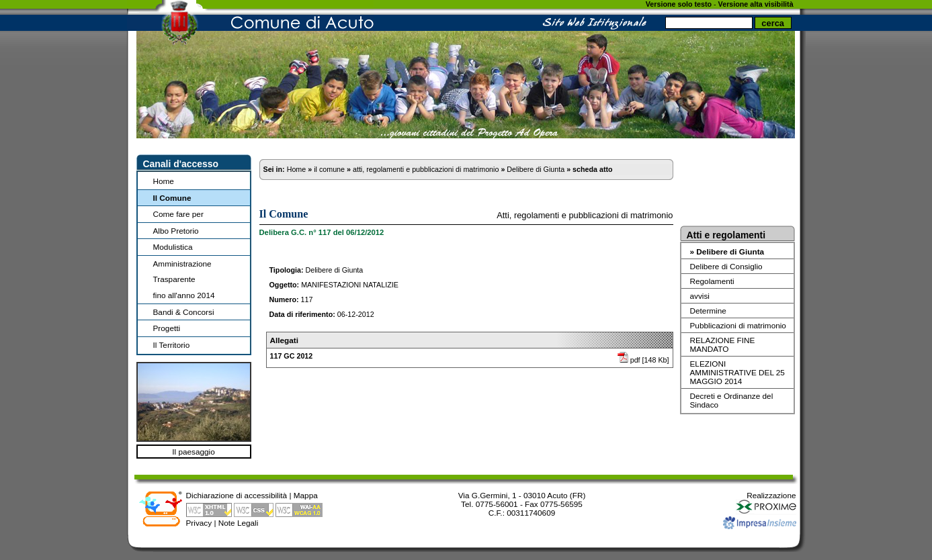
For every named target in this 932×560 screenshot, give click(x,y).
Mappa (306, 495)
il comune (329, 169)
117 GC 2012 (292, 356)
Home (164, 181)
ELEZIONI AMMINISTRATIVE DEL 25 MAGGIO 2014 (737, 372)
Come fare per (178, 214)
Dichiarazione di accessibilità (237, 495)
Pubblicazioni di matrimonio (738, 325)
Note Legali (239, 523)
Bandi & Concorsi (184, 312)
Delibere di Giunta (536, 169)
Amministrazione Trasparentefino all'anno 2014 (184, 279)
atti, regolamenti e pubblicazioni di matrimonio (426, 169)
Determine (708, 311)
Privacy (199, 523)
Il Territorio (172, 345)
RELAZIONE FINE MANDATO (723, 344)
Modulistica (173, 247)
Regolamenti (712, 281)
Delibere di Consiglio (726, 266)
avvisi (700, 296)
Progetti (167, 328)
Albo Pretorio (176, 231)
